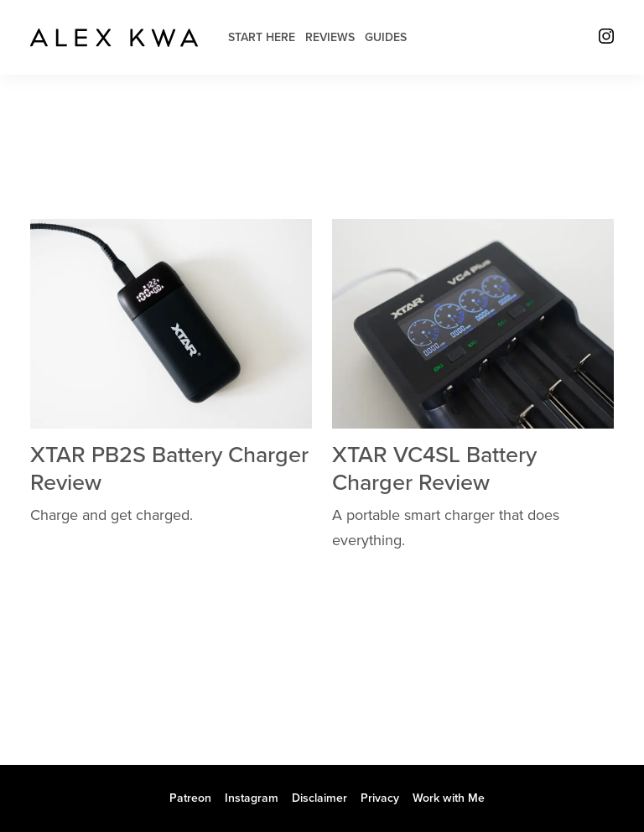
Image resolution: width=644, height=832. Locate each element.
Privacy (380, 798)
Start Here (262, 37)
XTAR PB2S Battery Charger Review (169, 468)
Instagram (252, 798)
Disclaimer (319, 798)
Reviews (330, 37)
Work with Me (449, 798)
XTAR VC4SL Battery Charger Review (434, 468)
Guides (386, 37)
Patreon (190, 798)
